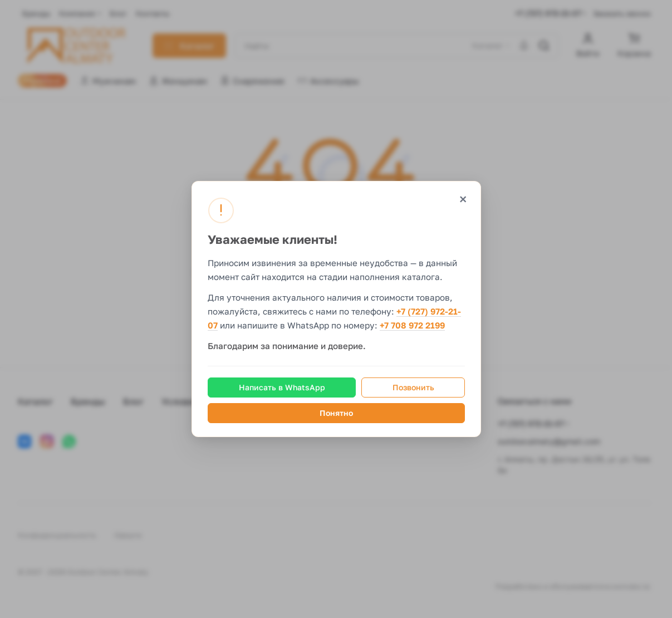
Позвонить (413, 387)
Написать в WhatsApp (281, 387)
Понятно (336, 413)
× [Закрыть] (462, 199)
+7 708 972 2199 (412, 326)
